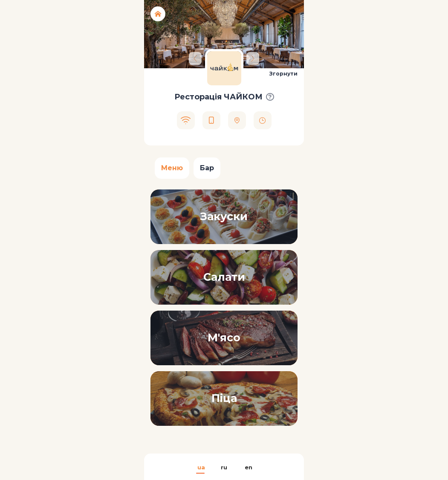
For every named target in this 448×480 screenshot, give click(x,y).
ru (224, 467)
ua (201, 467)
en (248, 467)
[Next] (253, 58)
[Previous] (195, 58)
